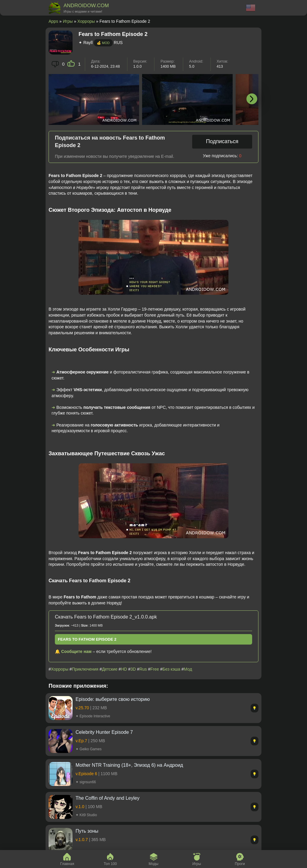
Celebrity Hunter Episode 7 (104, 732)
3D (133, 669)
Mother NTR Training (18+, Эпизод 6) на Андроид (129, 765)
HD (124, 669)
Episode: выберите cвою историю (113, 699)
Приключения (85, 669)
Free (155, 669)
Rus (143, 669)
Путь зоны (87, 831)
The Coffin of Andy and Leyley (107, 798)
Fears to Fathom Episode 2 (87, 639)
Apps (53, 21)
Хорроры (86, 21)
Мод (188, 669)
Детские (110, 669)
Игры (68, 21)
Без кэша (171, 669)
